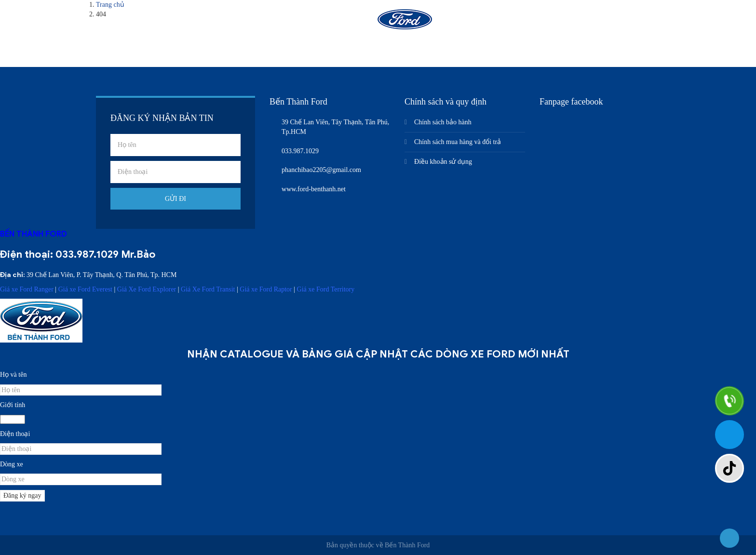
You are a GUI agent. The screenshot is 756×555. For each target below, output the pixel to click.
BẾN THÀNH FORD (34, 234)
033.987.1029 (87, 254)
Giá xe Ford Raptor (266, 289)
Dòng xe (12, 464)
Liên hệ (545, 23)
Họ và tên (13, 375)
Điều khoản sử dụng (443, 162)
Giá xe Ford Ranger (27, 289)
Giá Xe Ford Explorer (147, 289)
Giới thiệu (271, 23)
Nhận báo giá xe (483, 23)
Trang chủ (214, 23)
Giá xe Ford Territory (326, 289)
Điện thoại (15, 434)
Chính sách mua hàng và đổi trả (458, 142)
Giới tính (13, 405)
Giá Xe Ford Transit (208, 289)
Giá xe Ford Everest (85, 289)
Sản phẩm (329, 23)
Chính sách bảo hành (443, 122)
